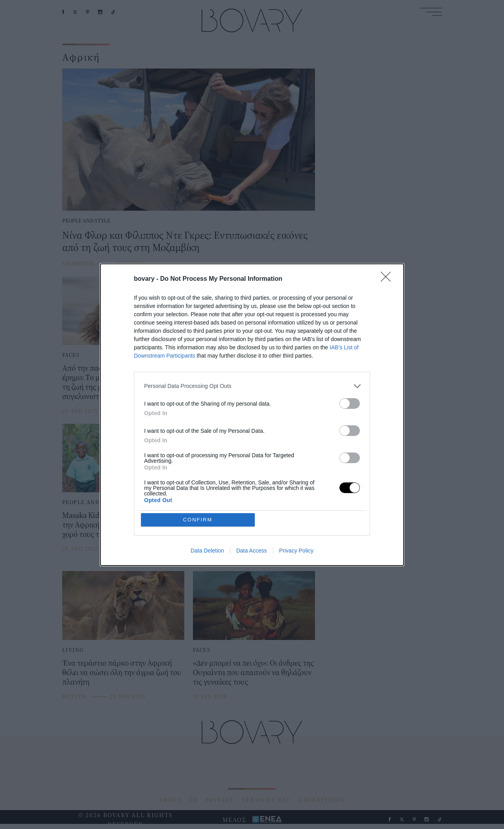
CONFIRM (198, 520)
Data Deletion (207, 551)
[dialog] (252, 415)
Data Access (252, 551)
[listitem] (252, 386)
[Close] (388, 279)
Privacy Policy (296, 551)
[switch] (350, 403)
